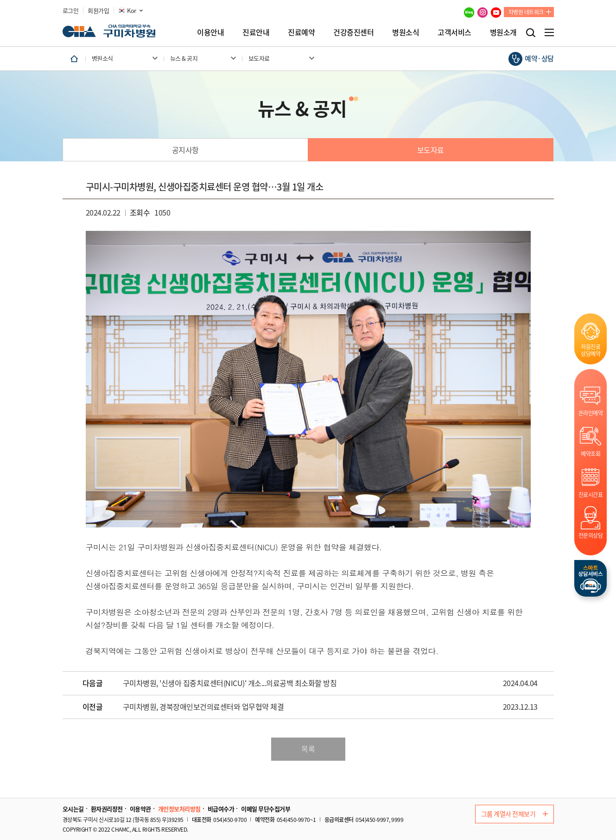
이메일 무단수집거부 (266, 809)
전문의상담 (591, 535)
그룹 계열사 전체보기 (514, 814)
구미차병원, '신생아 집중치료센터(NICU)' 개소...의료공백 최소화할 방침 (230, 683)
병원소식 (406, 32)
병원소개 (503, 32)
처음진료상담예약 (591, 350)
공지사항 (185, 150)
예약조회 (591, 454)
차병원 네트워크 (526, 12)
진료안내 (256, 32)
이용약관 (140, 809)
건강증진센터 (353, 32)
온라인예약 (591, 413)
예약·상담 (539, 58)
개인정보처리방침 (179, 809)
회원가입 (98, 11)
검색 (531, 33)
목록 (308, 749)
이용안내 (210, 32)
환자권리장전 (107, 809)
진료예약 (301, 32)
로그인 (71, 11)
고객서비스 (454, 32)
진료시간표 (591, 494)
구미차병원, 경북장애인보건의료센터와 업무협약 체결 (203, 707)
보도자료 (431, 150)
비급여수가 (221, 809)
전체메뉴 (549, 32)
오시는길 (73, 809)
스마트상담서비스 (591, 578)
